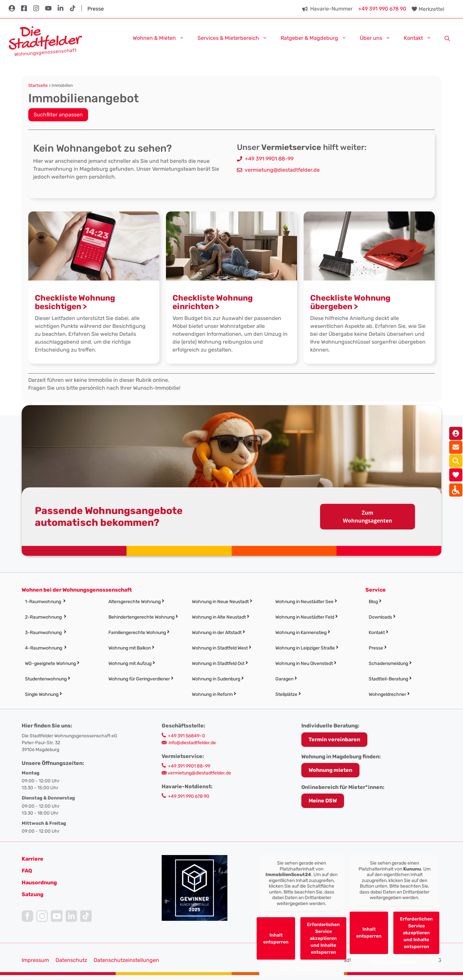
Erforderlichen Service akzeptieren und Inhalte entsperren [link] (323, 938)
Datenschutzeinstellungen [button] (126, 960)
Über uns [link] (379, 38)
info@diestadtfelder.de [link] (192, 743)
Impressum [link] (35, 960)
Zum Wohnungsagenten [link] (367, 517)
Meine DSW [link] (323, 801)
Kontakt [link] (421, 38)
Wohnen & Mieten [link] (162, 38)
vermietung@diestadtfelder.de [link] (282, 170)
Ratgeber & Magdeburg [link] (317, 38)
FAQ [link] (27, 871)
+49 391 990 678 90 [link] (382, 9)
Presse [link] (96, 9)
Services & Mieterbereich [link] (236, 38)
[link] (46, 41)
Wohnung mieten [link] (330, 770)
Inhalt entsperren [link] (276, 939)
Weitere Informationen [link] (394, 962)
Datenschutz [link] (71, 960)
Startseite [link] (38, 85)
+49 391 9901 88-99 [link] (269, 159)
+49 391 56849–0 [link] (186, 736)
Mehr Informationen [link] (302, 968)
